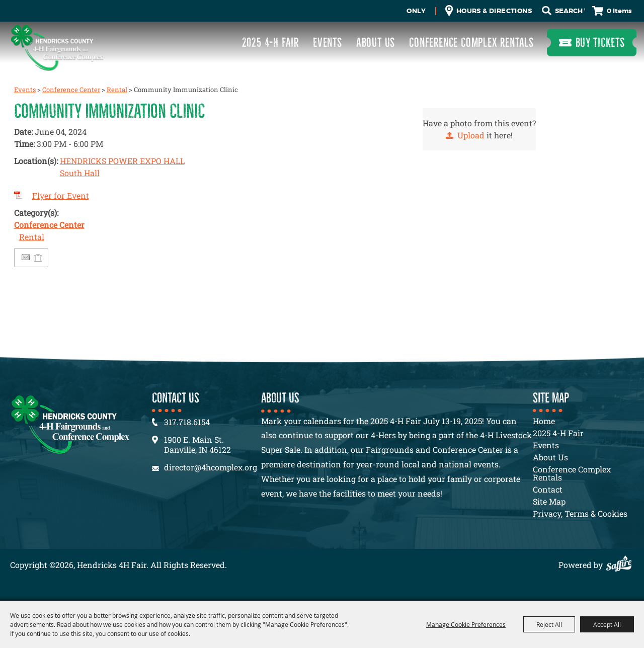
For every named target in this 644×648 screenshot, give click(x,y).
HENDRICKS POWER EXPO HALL (122, 161)
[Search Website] (570, 11)
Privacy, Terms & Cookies (580, 513)
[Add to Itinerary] (38, 257)
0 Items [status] (619, 11)
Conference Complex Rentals (471, 43)
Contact (548, 489)
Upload (471, 135)
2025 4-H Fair (270, 43)
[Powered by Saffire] (621, 565)
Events (328, 43)
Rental (117, 90)
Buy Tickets (600, 43)
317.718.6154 (187, 422)
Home (544, 421)
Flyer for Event (61, 195)
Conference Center (71, 90)
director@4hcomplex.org (211, 467)
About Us (376, 43)
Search (546, 11)
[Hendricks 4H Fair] (57, 48)
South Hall (80, 173)
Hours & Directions (494, 11)
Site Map (549, 501)
